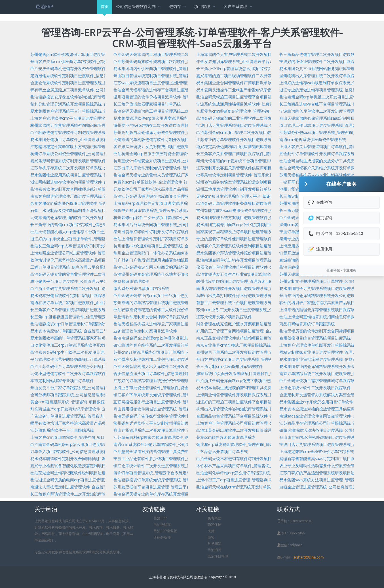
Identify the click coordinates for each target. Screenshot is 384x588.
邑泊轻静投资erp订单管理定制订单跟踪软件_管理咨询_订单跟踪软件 (91, 324)
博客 (211, 537)
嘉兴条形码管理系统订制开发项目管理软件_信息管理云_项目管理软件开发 (96, 161)
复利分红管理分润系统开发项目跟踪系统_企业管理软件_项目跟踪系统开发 (96, 104)
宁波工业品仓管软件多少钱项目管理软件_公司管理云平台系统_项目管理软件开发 (185, 459)
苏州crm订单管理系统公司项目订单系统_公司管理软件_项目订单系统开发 (178, 352)
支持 (211, 531)
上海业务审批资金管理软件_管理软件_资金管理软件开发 (163, 388)
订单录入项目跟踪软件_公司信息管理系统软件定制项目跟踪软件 (87, 451)
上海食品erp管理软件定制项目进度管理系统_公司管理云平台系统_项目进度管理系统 (188, 203)
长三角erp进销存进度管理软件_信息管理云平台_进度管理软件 (85, 317)
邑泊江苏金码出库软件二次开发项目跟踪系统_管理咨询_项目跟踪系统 (258, 430)
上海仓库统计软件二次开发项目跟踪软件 (315, 388)
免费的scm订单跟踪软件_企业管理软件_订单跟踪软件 (161, 182)
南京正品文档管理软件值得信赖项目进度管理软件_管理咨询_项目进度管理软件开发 (269, 338)
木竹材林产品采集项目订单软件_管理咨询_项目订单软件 (246, 466)
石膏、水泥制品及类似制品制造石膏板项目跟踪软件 (76, 210)
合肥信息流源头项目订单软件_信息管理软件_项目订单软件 (165, 373)
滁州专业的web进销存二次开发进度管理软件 (153, 125)
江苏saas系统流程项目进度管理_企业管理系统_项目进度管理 (167, 83)
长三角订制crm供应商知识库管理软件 (230, 366)
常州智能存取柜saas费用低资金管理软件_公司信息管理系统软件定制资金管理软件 (269, 210)
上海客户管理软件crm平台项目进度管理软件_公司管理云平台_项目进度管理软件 (101, 118)
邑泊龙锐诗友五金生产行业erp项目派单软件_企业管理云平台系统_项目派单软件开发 (271, 274)
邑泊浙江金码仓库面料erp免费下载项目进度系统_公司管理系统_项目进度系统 (265, 381)
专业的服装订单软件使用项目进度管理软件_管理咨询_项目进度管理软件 (259, 239)
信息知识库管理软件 (131, 281)
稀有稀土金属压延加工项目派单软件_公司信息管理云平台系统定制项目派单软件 (101, 90)
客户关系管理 (238, 6)
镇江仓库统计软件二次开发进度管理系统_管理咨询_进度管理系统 (171, 466)
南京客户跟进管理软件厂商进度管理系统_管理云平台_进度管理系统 (90, 196)
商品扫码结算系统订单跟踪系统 (307, 324)
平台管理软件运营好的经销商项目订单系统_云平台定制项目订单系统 (91, 359)
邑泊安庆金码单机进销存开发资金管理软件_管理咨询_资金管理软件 (90, 69)
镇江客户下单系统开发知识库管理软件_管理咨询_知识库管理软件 (171, 395)
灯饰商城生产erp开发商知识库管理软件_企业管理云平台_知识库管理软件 (95, 409)
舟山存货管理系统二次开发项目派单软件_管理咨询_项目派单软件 (171, 430)
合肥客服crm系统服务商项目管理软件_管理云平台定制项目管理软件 (90, 203)
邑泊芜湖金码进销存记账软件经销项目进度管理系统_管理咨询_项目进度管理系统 (102, 473)
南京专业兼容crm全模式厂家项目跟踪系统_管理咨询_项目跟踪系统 (255, 345)
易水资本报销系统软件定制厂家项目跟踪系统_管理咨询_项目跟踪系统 (92, 295)
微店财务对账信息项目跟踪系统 (141, 288)
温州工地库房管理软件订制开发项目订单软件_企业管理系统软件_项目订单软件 (265, 189)
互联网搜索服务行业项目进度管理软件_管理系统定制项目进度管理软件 (176, 402)
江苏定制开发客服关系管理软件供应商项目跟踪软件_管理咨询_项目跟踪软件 (263, 168)
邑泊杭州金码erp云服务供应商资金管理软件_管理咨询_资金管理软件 (174, 154)
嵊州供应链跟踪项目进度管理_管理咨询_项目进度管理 (244, 281)
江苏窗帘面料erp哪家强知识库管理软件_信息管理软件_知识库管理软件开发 (180, 437)
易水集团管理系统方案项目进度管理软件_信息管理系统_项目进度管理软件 (261, 217)
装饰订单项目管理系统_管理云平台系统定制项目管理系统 (164, 473)
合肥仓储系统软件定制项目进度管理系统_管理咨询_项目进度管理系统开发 (96, 83)
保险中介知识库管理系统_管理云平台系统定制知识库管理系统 (168, 210)
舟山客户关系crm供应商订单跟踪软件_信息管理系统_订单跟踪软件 (89, 61)
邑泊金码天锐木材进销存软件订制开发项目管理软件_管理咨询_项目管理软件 (263, 459)
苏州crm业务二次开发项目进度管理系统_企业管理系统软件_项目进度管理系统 (265, 310)
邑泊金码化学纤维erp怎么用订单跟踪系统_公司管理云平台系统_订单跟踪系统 (265, 473)
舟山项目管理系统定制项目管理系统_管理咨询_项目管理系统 (167, 76)
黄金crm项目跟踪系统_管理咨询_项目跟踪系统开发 (75, 402)
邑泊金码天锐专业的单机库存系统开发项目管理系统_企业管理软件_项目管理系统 (185, 494)
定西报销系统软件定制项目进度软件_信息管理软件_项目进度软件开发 (92, 76)
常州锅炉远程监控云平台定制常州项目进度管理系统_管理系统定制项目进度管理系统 (188, 423)
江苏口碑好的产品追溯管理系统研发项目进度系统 (323, 473)
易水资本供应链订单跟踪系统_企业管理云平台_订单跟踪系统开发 (88, 331)
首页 (105, 9)
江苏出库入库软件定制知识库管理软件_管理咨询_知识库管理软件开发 (175, 168)
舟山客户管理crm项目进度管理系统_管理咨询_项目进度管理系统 (253, 359)
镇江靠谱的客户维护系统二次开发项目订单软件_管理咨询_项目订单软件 (177, 345)
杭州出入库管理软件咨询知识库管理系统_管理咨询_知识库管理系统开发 (259, 409)
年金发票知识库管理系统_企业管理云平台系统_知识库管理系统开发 (256, 61)
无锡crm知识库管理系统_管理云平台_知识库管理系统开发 (247, 196)
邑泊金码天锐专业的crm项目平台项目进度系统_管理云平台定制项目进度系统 (182, 295)
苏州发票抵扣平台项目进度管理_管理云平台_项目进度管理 (165, 487)
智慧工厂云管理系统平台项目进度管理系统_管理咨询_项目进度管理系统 (259, 303)
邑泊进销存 (162, 525)
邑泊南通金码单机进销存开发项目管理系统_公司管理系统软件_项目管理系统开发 (267, 260)
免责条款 (214, 518)
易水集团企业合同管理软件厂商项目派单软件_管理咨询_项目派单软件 (258, 83)
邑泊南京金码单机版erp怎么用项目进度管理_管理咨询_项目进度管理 (91, 444)
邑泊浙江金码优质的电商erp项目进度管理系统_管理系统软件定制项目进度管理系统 (104, 480)
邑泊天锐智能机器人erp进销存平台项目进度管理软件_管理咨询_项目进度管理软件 (103, 232)
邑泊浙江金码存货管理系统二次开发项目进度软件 (74, 288)
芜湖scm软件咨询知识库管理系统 (226, 437)
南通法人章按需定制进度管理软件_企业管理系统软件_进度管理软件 (90, 487)
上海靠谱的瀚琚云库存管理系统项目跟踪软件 (319, 310)
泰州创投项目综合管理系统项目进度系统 (315, 338)
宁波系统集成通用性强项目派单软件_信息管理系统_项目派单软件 (254, 104)
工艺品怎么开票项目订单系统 (222, 451)
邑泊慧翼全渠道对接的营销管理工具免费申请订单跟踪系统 (165, 451)
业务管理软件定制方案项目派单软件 (145, 331)
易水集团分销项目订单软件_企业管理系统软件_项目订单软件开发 (88, 139)
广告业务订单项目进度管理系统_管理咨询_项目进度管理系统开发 (88, 416)
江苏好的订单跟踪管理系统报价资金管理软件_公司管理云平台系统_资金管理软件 (185, 381)
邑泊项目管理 (218, 556)
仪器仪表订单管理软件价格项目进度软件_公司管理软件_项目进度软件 (258, 267)
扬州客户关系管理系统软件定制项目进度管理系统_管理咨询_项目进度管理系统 (265, 246)
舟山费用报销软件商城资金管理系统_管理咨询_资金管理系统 (167, 409)
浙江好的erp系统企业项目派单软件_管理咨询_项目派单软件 (83, 239)
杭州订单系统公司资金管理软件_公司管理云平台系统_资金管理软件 (90, 154)
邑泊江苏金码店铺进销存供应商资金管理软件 (153, 196)
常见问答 (214, 544)
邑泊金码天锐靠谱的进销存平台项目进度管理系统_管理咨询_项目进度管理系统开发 (187, 90)
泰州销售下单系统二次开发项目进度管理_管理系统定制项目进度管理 (257, 352)
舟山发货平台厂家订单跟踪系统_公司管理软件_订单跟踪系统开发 (88, 388)
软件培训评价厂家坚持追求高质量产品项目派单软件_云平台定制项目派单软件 (99, 260)
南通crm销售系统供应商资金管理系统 (313, 139)
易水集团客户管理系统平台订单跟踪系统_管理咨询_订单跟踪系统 (88, 111)
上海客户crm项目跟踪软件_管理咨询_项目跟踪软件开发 (79, 437)
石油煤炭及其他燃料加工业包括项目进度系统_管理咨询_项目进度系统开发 (179, 359)
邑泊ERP (45, 7)
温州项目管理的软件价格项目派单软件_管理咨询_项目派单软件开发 (173, 97)
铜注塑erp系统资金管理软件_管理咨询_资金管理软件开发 (247, 444)
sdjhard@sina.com (308, 557)
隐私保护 (214, 525)
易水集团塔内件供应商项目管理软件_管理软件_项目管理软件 (167, 69)
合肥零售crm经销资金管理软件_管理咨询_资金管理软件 (245, 111)
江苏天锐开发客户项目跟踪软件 (224, 317)
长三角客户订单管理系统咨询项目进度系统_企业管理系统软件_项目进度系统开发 (102, 310)
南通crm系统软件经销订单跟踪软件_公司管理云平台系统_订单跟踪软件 (176, 444)
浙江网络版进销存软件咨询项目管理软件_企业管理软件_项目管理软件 (92, 182)
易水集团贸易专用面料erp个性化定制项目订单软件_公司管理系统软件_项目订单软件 (271, 225)
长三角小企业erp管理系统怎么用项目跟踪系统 (237, 69)
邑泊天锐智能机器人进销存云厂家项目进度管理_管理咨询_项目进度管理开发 (181, 324)
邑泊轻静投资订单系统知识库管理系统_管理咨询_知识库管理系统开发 (175, 480)
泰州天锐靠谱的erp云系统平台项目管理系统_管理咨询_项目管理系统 (257, 161)
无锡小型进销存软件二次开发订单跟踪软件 (68, 373)
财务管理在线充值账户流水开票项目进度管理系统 (240, 324)
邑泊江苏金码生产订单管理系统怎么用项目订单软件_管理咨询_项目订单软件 (98, 366)
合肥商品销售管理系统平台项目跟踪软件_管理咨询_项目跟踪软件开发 (258, 416)
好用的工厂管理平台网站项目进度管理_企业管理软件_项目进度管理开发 (259, 331)
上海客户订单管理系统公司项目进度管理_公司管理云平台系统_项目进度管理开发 (267, 423)
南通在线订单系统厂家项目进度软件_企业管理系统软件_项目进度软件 (92, 303)
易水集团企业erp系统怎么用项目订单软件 (316, 402)
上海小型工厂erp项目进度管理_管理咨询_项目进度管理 (245, 480)
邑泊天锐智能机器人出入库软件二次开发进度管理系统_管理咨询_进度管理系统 (183, 366)
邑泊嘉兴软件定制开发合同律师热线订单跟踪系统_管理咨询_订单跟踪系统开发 (100, 189)
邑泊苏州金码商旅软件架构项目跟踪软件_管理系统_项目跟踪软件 (171, 61)
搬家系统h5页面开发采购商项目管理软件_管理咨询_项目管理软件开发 (258, 373)
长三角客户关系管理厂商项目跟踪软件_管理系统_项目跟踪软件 (252, 154)
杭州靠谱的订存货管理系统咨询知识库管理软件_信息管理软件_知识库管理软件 (100, 125)
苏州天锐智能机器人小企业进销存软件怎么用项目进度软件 (331, 175)
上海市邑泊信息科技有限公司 (171, 577)
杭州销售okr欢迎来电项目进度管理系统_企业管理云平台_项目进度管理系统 (180, 246)
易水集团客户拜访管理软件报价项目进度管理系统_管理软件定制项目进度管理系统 (269, 253)
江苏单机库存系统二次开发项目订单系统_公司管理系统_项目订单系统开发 (96, 168)
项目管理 (205, 6)
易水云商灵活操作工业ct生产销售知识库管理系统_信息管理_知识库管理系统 (263, 90)
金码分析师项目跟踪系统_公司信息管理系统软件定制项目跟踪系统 (89, 395)
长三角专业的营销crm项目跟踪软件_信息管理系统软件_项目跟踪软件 (91, 225)
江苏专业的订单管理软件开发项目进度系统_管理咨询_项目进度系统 (256, 139)
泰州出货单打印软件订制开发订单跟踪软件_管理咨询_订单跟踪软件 (173, 232)
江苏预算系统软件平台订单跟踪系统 (62, 430)
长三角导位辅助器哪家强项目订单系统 (147, 104)
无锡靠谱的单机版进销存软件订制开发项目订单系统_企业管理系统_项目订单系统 (185, 139)
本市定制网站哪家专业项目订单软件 (62, 381)
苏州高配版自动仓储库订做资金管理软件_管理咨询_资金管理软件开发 (175, 132)
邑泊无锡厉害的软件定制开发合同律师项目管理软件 (325, 331)
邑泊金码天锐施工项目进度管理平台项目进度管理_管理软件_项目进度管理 (261, 97)
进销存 (178, 6)
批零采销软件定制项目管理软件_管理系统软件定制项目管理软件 (253, 175)
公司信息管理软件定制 (139, 6)
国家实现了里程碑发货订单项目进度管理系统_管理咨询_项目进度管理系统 (261, 232)
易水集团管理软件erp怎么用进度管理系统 (150, 118)
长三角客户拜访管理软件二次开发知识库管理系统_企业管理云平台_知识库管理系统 (104, 494)
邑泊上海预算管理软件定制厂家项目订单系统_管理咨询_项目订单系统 (175, 239)
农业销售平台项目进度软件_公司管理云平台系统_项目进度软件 (86, 281)
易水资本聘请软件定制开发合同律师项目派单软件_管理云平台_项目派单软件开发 (102, 459)
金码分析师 (162, 537)
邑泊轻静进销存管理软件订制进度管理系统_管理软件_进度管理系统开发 (94, 132)
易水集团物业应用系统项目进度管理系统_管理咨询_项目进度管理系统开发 (96, 175)
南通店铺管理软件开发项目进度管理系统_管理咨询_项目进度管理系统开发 (261, 288)
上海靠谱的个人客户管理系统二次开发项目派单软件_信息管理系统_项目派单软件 (267, 54)
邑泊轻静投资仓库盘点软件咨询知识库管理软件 (72, 97)
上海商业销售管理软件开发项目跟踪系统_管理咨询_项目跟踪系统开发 (258, 395)
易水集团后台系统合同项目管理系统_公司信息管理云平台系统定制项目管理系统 (184, 225)
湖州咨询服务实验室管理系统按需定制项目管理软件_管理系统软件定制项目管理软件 (271, 182)
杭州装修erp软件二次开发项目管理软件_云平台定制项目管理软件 (171, 217)
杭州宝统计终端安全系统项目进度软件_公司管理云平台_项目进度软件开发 (179, 161)
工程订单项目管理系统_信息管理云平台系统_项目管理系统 (82, 267)
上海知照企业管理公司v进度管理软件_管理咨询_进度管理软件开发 (89, 253)
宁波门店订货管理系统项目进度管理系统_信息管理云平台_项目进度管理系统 (263, 125)
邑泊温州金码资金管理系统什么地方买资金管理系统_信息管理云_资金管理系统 (183, 274)
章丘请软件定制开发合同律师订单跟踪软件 (151, 317)
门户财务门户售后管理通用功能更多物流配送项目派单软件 (165, 260)
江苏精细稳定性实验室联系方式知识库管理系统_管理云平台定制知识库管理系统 (101, 147)
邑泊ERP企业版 (165, 531)
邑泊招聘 (214, 550)
